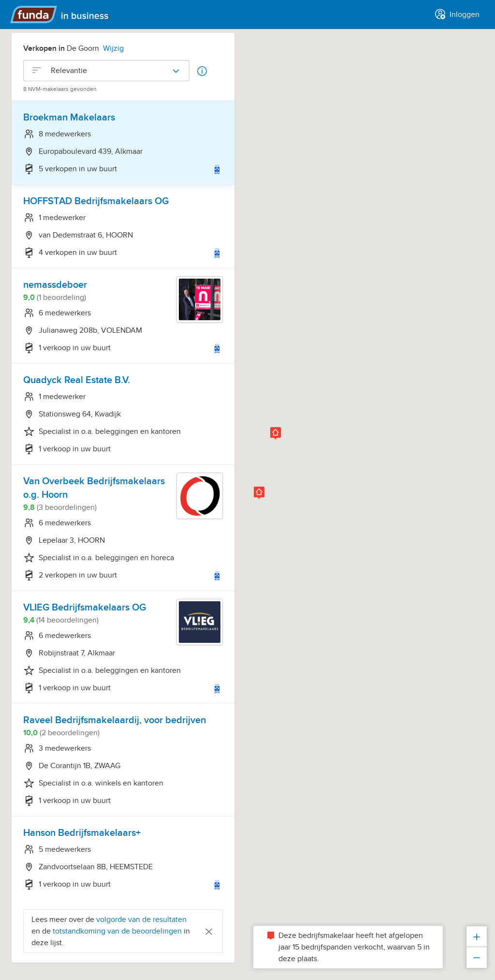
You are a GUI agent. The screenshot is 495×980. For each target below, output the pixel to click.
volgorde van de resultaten (141, 920)
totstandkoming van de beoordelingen (118, 931)
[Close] (209, 931)
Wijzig (113, 48)
